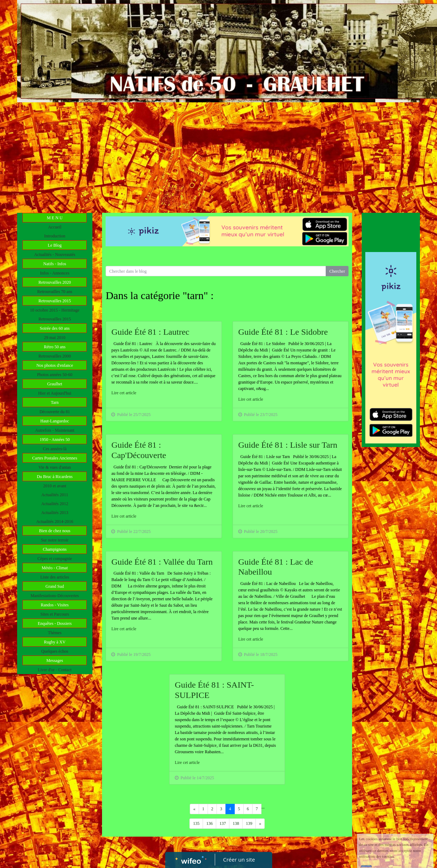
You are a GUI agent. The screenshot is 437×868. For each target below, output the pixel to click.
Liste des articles (55, 577)
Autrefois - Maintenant (55, 430)
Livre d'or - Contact (55, 670)
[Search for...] (216, 271)
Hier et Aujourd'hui (55, 393)
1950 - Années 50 (55, 440)
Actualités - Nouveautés (55, 255)
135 (196, 823)
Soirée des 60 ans (55, 328)
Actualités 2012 (55, 504)
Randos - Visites (55, 605)
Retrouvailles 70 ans (55, 292)
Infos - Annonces (55, 273)
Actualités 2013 (55, 513)
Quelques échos (55, 651)
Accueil (55, 227)
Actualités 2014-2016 (55, 522)
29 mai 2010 (55, 338)
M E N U (55, 218)
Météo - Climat (55, 568)
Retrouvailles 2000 (55, 356)
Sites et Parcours (55, 614)
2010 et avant (55, 486)
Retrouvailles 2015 (55, 301)
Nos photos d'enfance (55, 365)
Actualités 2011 (55, 495)
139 (249, 823)
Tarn (55, 402)
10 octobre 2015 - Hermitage (55, 310)
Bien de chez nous (55, 531)
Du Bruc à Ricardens (55, 477)
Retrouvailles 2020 (55, 282)
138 (236, 823)
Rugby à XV (55, 642)
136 (209, 823)
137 (223, 823)
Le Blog (55, 245)
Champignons (55, 549)
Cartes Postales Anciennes (55, 458)
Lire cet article (124, 393)
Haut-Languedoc (55, 421)
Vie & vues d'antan (55, 467)
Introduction (55, 236)
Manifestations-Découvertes (55, 596)
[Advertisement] (218, 156)
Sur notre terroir (55, 540)
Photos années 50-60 (55, 375)
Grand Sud (55, 586)
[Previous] (194, 809)
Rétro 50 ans (55, 347)
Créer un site (239, 859)
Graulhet (55, 384)
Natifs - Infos (55, 264)
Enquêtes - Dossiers (55, 623)
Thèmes (55, 633)
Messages (55, 661)
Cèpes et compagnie (55, 559)
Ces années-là (55, 449)
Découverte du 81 (55, 412)
